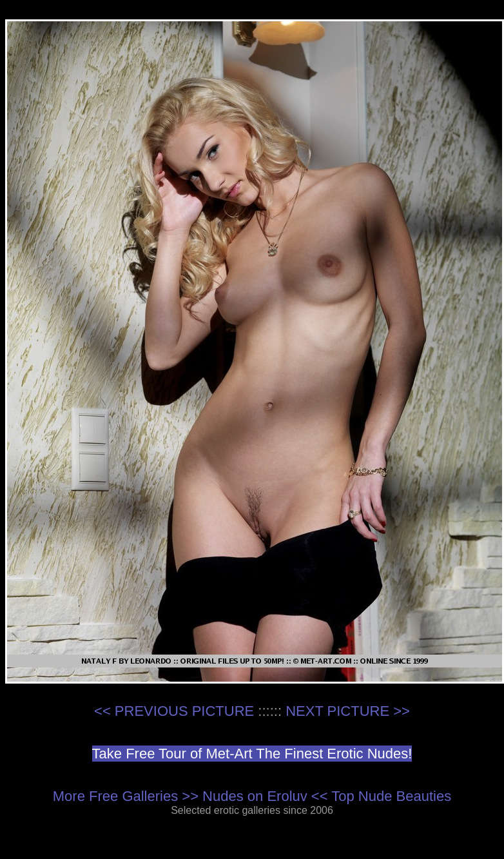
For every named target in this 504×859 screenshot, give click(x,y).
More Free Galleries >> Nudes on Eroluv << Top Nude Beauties (252, 796)
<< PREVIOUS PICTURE (174, 711)
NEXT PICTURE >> (348, 711)
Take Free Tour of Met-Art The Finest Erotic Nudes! (252, 754)
